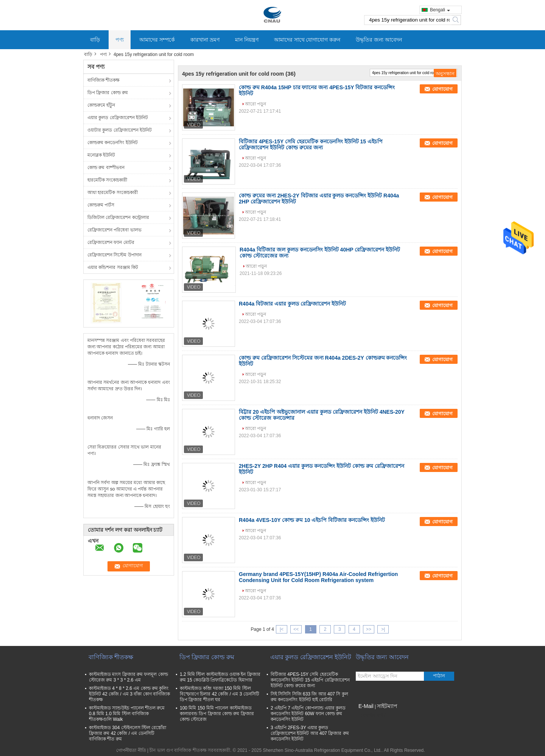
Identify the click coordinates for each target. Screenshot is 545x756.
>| (383, 629)
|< (282, 629)
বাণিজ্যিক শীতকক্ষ (104, 80)
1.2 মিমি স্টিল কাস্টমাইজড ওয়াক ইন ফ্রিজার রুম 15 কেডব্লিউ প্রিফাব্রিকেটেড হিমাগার (220, 677)
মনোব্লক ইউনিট (101, 155)
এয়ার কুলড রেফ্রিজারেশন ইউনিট (118, 118)
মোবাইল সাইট (371, 716)
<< (296, 629)
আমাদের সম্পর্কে (157, 40)
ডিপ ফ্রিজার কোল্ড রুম (108, 93)
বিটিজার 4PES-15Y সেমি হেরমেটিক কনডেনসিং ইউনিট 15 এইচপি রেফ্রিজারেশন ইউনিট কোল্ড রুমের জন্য (311, 144)
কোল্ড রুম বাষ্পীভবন (106, 168)
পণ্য (120, 40)
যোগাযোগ (442, 89)
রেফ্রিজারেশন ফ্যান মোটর (111, 242)
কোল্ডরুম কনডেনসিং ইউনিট (113, 143)
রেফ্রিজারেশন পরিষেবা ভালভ (114, 230)
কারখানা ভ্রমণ (205, 40)
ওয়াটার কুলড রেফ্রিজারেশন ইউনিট (120, 130)
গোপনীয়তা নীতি (131, 750)
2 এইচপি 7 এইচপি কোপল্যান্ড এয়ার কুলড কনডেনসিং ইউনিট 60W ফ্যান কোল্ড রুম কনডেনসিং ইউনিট (308, 714)
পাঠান (439, 676)
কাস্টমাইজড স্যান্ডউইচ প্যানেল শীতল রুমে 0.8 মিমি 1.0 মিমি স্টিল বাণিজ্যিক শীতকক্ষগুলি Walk (127, 714)
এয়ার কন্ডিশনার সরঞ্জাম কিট (113, 267)
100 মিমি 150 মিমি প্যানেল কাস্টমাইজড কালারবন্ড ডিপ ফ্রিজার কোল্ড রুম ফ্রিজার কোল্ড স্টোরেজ (217, 714)
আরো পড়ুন (255, 104)
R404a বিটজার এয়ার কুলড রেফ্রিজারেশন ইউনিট (292, 304)
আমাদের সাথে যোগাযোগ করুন (307, 40)
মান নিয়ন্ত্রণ (247, 40)
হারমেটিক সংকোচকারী (107, 180)
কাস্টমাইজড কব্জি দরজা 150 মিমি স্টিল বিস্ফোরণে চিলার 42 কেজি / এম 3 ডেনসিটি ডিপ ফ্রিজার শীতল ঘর (220, 694)
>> (369, 629)
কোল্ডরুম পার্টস (101, 205)
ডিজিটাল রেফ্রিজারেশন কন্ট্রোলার (118, 217)
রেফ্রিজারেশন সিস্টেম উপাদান (114, 255)
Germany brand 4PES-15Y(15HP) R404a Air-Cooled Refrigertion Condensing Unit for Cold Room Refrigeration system (318, 577)
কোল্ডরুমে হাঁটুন (101, 105)
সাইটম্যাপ (387, 706)
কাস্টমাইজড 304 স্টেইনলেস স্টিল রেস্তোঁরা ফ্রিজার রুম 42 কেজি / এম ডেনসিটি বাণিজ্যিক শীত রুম (128, 733)
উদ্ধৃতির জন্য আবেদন (379, 40)
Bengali (440, 10)
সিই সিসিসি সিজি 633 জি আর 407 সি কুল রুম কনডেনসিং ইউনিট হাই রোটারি (309, 697)
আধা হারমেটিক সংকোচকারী (113, 192)
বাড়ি (95, 40)
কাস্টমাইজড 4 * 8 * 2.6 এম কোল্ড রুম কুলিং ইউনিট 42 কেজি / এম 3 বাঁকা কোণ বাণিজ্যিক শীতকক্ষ (129, 694)
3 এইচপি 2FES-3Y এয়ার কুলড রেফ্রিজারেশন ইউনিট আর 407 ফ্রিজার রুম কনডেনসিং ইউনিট (310, 733)
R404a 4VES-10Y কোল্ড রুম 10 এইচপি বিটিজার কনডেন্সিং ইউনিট (312, 520)
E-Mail (366, 706)
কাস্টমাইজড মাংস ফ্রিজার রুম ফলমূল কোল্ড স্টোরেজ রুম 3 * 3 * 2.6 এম (128, 677)
